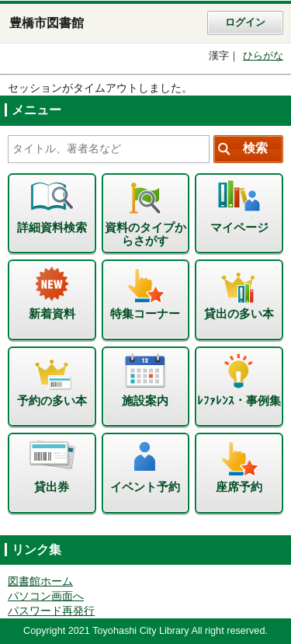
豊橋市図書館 (47, 23)
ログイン (245, 23)
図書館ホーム (40, 581)
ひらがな (263, 56)
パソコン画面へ (46, 596)
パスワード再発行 (51, 611)
